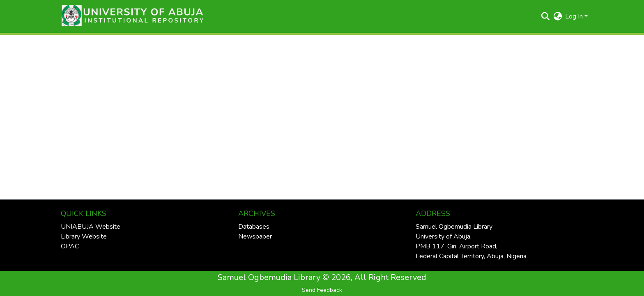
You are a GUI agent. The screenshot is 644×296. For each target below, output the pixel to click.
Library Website (84, 236)
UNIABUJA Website (91, 227)
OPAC (70, 246)
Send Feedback (322, 290)
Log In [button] (575, 16)
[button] (130, 16)
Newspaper (255, 236)
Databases (254, 227)
